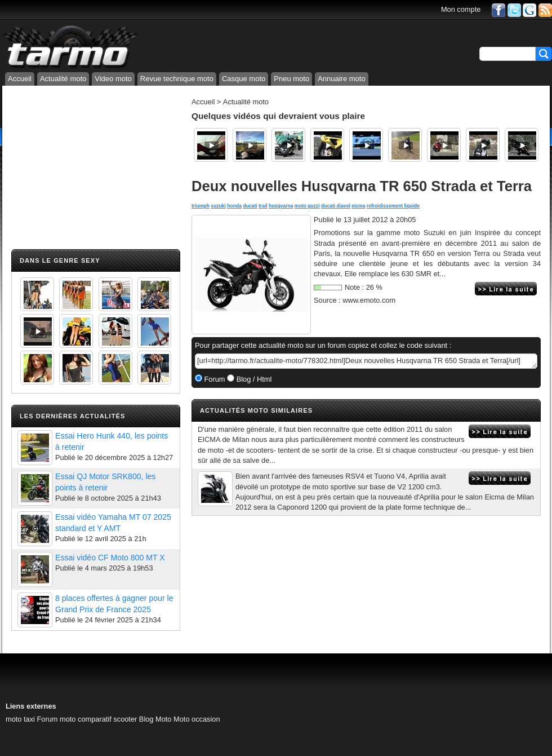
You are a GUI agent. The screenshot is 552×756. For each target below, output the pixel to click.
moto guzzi (307, 206)
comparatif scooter (107, 719)
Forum (214, 379)
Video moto (113, 79)
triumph (201, 206)
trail (263, 206)
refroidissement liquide (393, 206)
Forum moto (56, 719)
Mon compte (461, 9)
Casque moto (244, 79)
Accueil (20, 79)
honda (234, 206)
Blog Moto (155, 719)
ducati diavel (336, 206)
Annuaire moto (342, 79)
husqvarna (281, 206)
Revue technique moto (177, 79)
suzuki (218, 206)
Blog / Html (253, 379)
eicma (358, 206)
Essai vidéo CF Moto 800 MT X (110, 558)
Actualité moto (63, 79)
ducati (250, 206)
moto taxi (20, 719)
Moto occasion (197, 719)
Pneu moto (291, 79)
